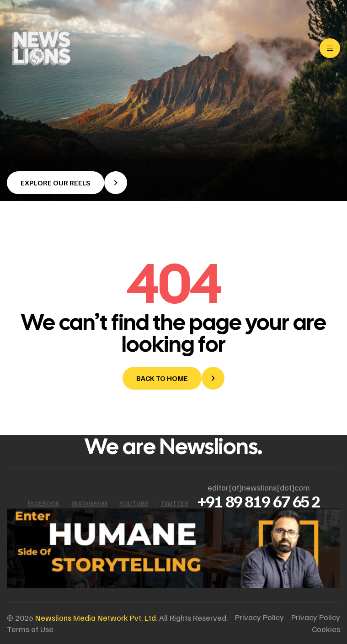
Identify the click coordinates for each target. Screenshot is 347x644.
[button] (67, 183)
